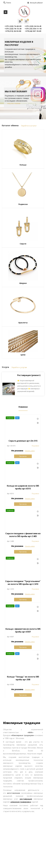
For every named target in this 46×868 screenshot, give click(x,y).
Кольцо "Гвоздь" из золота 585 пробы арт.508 (23, 678)
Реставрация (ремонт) (29, 375)
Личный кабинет (35, 3)
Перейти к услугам (19, 367)
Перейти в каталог (29, 126)
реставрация (26, 799)
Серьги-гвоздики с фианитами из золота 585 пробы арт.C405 (23, 535)
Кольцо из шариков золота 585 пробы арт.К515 (23, 487)
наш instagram (14, 103)
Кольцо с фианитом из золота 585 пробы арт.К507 (23, 630)
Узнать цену (30, 451)
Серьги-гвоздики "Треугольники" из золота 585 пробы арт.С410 (23, 583)
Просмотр (23, 456)
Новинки (23, 407)
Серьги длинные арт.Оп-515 (23, 441)
